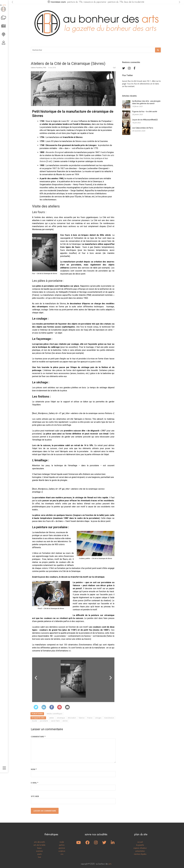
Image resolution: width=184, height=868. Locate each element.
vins (62, 854)
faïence (82, 718)
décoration (72, 718)
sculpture (62, 851)
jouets (40, 854)
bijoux (39, 848)
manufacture (109, 718)
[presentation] (13, 2)
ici (70, 651)
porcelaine (44, 721)
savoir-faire (55, 721)
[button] (36, 678)
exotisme (40, 851)
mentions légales (140, 854)
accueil (140, 842)
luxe (40, 857)
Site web (35, 796)
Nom (34, 769)
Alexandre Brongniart (55, 152)
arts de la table (40, 845)
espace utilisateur (140, 848)
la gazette (140, 845)
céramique (61, 718)
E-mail (35, 783)
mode (62, 842)
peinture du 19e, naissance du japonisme (87, 2)
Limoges (98, 718)
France (90, 718)
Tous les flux (132, 84)
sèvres (65, 721)
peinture (62, 848)
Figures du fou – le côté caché (145, 112)
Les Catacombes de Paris (143, 128)
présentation (140, 851)
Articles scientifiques (54, 714)
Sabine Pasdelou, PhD (39, 68)
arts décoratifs (40, 842)
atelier (52, 718)
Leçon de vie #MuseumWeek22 (145, 120)
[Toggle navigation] (4, 861)
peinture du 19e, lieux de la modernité (126, 2)
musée (34, 721)
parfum (62, 845)
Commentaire (38, 737)
